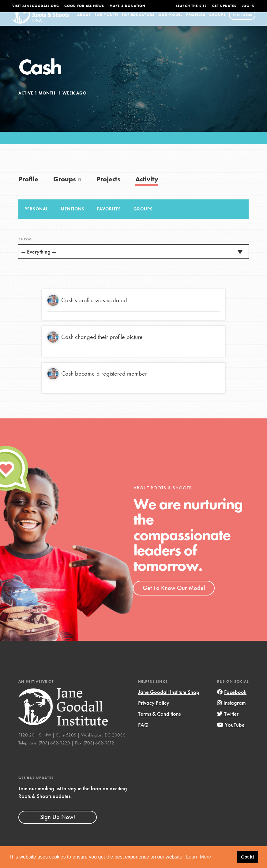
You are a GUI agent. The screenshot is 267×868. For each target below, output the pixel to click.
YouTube (231, 733)
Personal (36, 217)
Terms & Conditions (159, 722)
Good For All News (84, 6)
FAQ (143, 733)
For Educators (138, 23)
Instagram (231, 711)
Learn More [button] (198, 857)
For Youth (106, 23)
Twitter (228, 722)
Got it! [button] (247, 857)
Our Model (170, 23)
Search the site (191, 6)
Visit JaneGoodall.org (36, 6)
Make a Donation (128, 6)
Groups (218, 23)
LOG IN (248, 6)
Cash (67, 308)
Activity (147, 188)
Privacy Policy (154, 711)
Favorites (109, 217)
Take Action (242, 23)
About (84, 23)
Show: (25, 247)
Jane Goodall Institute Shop (169, 700)
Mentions (73, 217)
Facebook (232, 700)
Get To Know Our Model (174, 596)
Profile (28, 188)
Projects (196, 23)
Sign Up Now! (58, 825)
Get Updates (224, 6)
